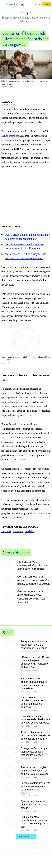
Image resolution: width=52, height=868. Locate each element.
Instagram (18, 537)
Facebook (6, 537)
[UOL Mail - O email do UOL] (35, 4)
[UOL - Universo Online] (22, 5)
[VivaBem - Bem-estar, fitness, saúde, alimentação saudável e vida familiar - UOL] (13, 4)
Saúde (26, 14)
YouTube (29, 537)
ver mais (26, 842)
